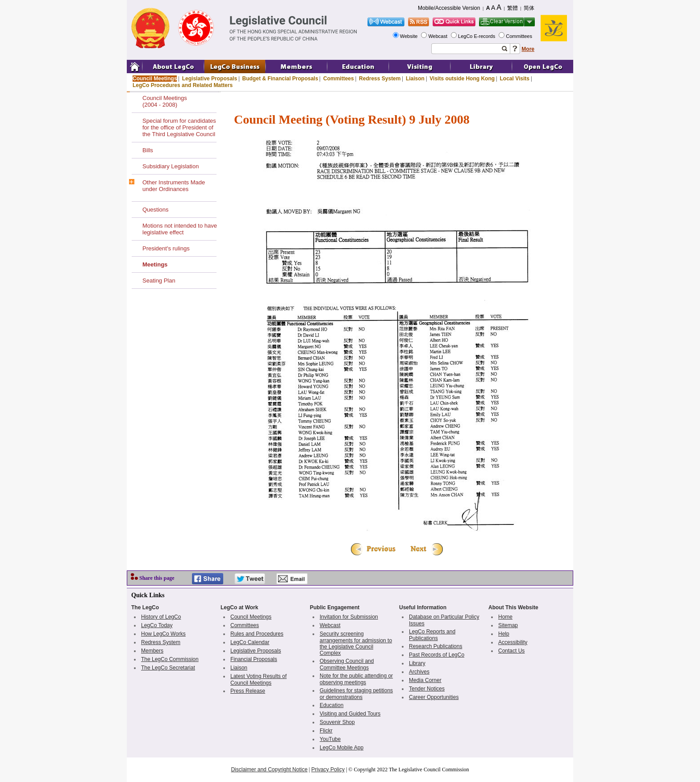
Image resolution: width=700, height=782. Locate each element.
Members (152, 651)
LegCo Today (157, 625)
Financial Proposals (254, 659)
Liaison (415, 79)
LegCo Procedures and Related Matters (183, 85)
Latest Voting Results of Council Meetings (258, 680)
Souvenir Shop (337, 722)
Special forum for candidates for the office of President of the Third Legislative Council (179, 127)
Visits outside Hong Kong (462, 79)
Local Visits (514, 79)
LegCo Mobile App (342, 748)
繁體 (512, 8)
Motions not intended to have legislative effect (180, 229)
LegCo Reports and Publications (432, 635)
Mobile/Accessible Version (449, 8)
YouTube (330, 739)
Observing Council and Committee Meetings (347, 664)
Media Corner (425, 680)
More (528, 49)
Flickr (326, 731)
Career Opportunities (434, 697)
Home (505, 617)
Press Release (248, 691)
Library (417, 663)
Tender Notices (427, 689)
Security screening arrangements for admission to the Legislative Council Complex (356, 643)
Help (504, 634)
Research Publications (435, 646)
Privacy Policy (328, 770)
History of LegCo (161, 617)
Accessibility (513, 642)
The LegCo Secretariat (168, 668)
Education (331, 705)
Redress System (380, 79)
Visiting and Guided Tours (350, 714)
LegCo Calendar (250, 642)
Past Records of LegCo (437, 655)
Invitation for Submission (349, 617)
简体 (529, 8)
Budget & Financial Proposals (280, 79)
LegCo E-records (477, 36)
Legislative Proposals (210, 79)
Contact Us (511, 651)
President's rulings (166, 248)
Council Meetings (155, 79)
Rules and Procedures (257, 634)
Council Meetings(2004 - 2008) (165, 101)
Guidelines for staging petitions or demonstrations (356, 694)
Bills (148, 150)
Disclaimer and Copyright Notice (269, 770)
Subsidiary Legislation (171, 166)
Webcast (438, 36)
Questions (156, 210)
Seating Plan (159, 281)
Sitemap (508, 625)
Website (410, 36)
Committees (520, 36)
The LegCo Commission (170, 659)
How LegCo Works (163, 634)
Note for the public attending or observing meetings (356, 679)
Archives (419, 672)
